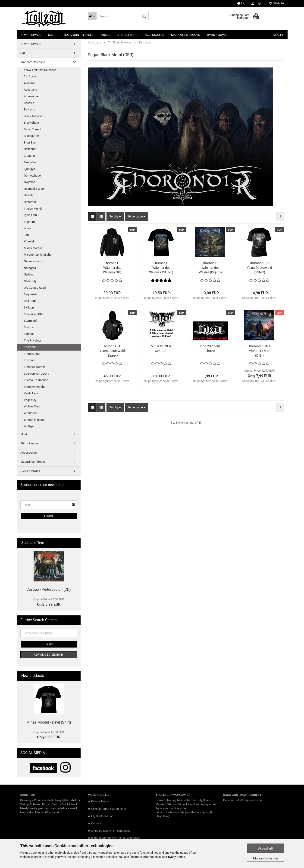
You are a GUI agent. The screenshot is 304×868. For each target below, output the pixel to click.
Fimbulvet (30, 162)
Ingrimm (29, 222)
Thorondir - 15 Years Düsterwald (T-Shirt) (259, 268)
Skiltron (29, 307)
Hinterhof (30, 202)
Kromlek (29, 241)
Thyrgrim (30, 360)
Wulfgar (29, 426)
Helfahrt (29, 195)
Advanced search (49, 655)
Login (49, 516)
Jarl (26, 235)
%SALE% (278, 35)
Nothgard (30, 268)
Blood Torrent (33, 129)
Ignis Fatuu (31, 215)
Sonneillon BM (33, 314)
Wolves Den (32, 406)
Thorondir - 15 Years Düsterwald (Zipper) (112, 351)
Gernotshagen (33, 176)
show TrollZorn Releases (40, 70)
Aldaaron (30, 83)
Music (105, 35)
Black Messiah (34, 116)
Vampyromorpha (35, 387)
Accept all (265, 848)
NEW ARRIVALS (31, 35)
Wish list (277, 3)
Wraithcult (31, 413)
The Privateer (33, 341)
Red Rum (30, 301)
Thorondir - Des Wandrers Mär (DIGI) (259, 351)
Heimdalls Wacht (35, 189)
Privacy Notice (176, 857)
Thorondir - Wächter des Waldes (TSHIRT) (161, 268)
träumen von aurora (36, 374)
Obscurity (30, 281)
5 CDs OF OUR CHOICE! (161, 348)
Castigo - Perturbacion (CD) (49, 589)
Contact (96, 823)
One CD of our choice (210, 348)
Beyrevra (30, 109)
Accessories (155, 35)
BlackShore (31, 123)
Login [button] (257, 3)
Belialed (29, 103)
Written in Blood (34, 420)
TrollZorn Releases (78, 35)
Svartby (29, 327)
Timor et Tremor (34, 367)
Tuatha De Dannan (36, 380)
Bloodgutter (31, 136)
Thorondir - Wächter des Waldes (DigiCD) (210, 268)
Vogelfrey (30, 400)
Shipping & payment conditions (111, 831)
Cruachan (30, 156)
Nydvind (29, 274)
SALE (52, 35)
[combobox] (115, 217)
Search (49, 644)
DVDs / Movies (218, 35)
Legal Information (102, 816)
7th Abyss (30, 76)
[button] (241, 3)
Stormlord (30, 321)
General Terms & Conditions (108, 809)
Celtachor (30, 149)
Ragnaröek (31, 294)
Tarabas (29, 334)
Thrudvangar (32, 354)
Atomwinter (31, 96)
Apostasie (30, 90)
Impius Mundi (33, 209)
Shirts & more (127, 35)
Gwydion (30, 182)
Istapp (28, 228)
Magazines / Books (186, 35)
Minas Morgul (33, 248)
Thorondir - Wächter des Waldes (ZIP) (112, 268)
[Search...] (92, 16)
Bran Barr (30, 142)
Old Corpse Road (35, 288)
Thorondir (30, 347)
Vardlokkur (31, 393)
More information (266, 858)
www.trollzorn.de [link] (174, 812)
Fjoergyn (29, 169)
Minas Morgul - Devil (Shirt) (49, 722)
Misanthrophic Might (37, 255)
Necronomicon (33, 261)
